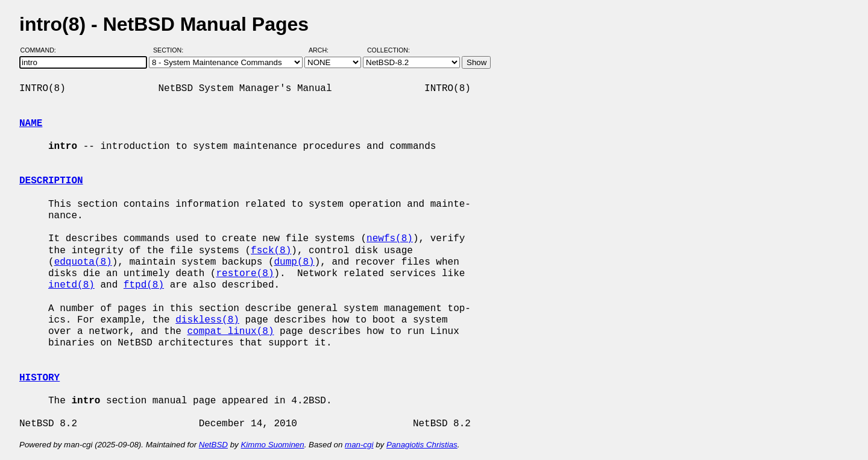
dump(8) (294, 262)
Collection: (388, 50)
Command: (42, 50)
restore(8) (245, 274)
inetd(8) (71, 285)
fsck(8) (271, 251)
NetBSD (213, 445)
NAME (31, 124)
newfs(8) (390, 239)
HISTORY (39, 378)
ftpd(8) (144, 285)
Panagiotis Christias (422, 445)
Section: (171, 50)
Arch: (324, 50)
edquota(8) (83, 262)
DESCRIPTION (51, 181)
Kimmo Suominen (272, 445)
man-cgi (359, 445)
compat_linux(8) (230, 332)
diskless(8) (207, 320)
